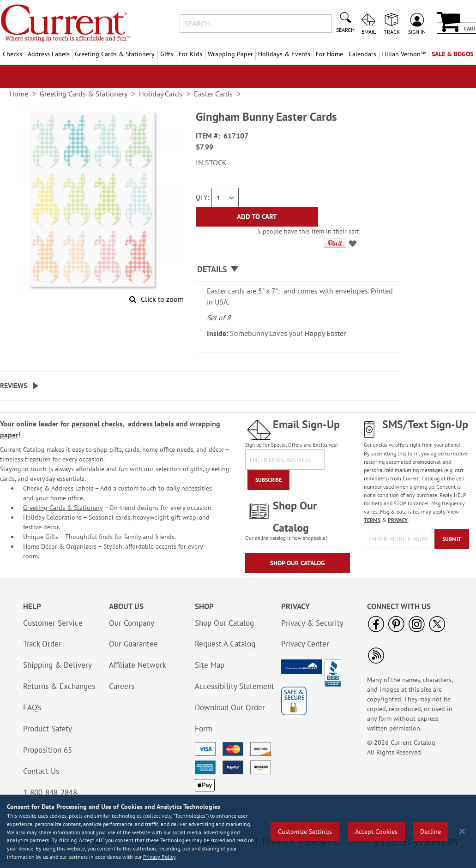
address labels (151, 424)
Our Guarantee (133, 644)
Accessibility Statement (235, 686)
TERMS (372, 520)
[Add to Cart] (257, 217)
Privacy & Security (312, 623)
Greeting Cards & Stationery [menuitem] (115, 54)
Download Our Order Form (230, 718)
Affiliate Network (138, 665)
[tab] (298, 270)
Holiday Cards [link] (161, 94)
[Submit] (452, 539)
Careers (122, 686)
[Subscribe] (268, 480)
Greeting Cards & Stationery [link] (84, 94)
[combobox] (256, 24)
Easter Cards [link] (213, 94)
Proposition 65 (48, 750)
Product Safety (48, 729)
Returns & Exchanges (59, 686)
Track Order (42, 644)
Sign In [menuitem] (417, 31)
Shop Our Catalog (298, 563)
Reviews (14, 386)
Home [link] (19, 94)
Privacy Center (305, 644)
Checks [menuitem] (12, 54)
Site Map (210, 665)
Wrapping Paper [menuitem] (230, 54)
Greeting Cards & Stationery (63, 508)
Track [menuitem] (392, 31)
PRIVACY (398, 520)
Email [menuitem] (369, 31)
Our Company (132, 623)
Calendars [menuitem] (362, 54)
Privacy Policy (159, 857)
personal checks (97, 424)
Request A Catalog (225, 644)
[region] (238, 831)
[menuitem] (404, 54)
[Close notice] (462, 831)
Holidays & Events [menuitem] (284, 54)
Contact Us (41, 771)
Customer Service (53, 623)
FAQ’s (32, 707)
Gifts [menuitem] (167, 54)
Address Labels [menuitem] (49, 54)
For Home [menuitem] (329, 54)
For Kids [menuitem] (190, 54)
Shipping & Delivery (57, 665)
